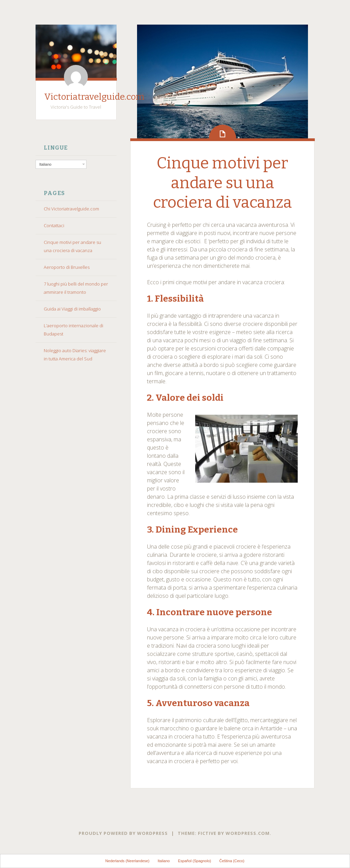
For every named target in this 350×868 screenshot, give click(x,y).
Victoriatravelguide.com (94, 97)
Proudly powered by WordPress (123, 833)
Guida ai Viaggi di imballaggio (72, 309)
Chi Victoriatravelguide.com (71, 209)
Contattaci (54, 225)
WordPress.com (248, 833)
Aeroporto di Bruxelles (67, 267)
